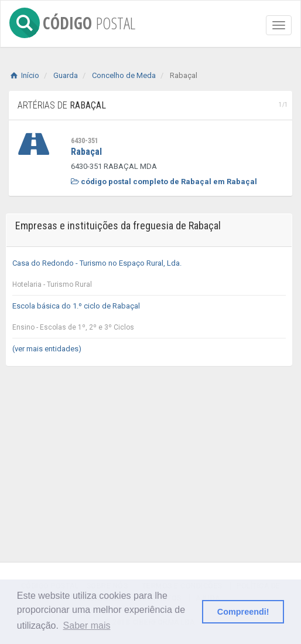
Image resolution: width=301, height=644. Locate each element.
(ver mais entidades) (47, 349)
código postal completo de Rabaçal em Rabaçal (164, 182)
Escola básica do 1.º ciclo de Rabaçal (149, 320)
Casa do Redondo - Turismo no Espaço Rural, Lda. (149, 277)
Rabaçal (86, 152)
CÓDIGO (72, 21)
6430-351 (85, 141)
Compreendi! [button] (243, 612)
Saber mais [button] (87, 626)
